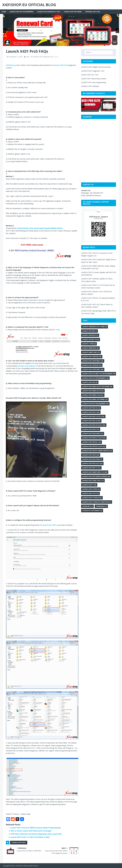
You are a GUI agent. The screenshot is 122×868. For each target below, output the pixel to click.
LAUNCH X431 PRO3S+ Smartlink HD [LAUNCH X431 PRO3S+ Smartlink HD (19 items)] (97, 451)
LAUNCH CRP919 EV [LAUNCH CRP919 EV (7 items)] (90, 335)
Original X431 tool (93, 12)
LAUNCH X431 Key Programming (22, 12)
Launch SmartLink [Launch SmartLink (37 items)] (91, 352)
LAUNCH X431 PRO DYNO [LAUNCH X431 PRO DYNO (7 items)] (92, 459)
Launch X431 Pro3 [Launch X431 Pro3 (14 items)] (91, 429)
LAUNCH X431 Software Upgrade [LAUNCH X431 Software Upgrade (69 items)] (96, 476)
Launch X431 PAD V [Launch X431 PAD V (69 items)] (91, 412)
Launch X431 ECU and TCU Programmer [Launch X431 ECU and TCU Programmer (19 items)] (99, 374)
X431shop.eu (11, 65)
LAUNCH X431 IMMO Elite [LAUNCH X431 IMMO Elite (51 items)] (93, 391)
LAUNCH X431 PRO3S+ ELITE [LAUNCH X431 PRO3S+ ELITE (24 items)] (94, 446)
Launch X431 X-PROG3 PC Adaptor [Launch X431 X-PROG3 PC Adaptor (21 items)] (97, 502)
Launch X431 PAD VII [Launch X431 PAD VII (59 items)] (91, 421)
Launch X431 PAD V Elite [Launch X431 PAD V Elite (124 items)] (93, 416)
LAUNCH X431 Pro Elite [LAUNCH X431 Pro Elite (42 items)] (92, 463)
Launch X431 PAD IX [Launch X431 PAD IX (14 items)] (91, 408)
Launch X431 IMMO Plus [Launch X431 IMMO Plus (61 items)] (93, 395)
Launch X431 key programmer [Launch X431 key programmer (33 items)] (95, 404)
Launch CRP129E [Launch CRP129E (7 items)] (90, 331)
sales (28, 57)
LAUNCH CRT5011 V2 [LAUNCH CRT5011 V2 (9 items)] (91, 340)
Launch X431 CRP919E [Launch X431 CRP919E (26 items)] (92, 357)
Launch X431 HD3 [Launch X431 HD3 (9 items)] (90, 382)
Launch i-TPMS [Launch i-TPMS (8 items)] (89, 344)
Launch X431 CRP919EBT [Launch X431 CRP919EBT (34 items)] (93, 361)
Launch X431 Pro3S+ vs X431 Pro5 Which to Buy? (30, 837)
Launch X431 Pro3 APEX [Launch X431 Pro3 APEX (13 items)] (93, 434)
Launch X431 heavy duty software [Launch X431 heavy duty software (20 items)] (97, 387)
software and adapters (26, 366)
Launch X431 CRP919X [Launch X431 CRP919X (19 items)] (92, 365)
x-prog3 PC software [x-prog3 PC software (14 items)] (92, 511)
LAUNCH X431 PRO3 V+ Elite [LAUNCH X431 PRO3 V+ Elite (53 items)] (94, 438)
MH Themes (34, 866)
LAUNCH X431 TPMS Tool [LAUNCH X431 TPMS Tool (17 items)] (93, 481)
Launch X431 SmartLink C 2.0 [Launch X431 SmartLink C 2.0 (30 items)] (95, 472)
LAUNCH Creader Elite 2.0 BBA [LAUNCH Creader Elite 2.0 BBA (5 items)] (95, 327)
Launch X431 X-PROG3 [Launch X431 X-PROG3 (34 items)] (92, 498)
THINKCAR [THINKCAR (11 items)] (87, 506)
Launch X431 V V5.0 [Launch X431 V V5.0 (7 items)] (90, 494)
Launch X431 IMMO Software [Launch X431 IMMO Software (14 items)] (95, 399)
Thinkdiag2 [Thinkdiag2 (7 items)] (101, 506)
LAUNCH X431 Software (73, 12)
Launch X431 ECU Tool (90, 75)
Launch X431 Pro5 (61, 65)
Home (4, 12)
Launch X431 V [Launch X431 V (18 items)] (89, 485)
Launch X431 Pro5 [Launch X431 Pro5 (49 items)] (91, 455)
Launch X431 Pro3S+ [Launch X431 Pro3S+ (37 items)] (92, 442)
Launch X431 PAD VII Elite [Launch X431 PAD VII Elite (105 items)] (94, 425)
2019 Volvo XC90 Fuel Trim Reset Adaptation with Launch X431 (36, 834)
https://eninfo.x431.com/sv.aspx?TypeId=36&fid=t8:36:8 (40, 228)
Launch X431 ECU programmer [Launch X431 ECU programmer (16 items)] (95, 378)
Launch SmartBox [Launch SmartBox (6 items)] (90, 348)
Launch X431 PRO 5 (50, 525)
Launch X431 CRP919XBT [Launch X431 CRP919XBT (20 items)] (93, 369)
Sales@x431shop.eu (93, 195)
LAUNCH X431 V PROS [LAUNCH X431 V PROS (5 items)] (91, 489)
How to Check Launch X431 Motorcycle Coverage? (31, 831)
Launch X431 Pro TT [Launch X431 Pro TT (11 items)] (91, 468)
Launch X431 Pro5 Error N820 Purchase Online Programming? (36, 828)
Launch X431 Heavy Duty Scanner (94, 79)
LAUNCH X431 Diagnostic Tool (49, 12)
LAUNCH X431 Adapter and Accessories (96, 67)
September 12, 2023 (16, 57)
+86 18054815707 (96, 193)
